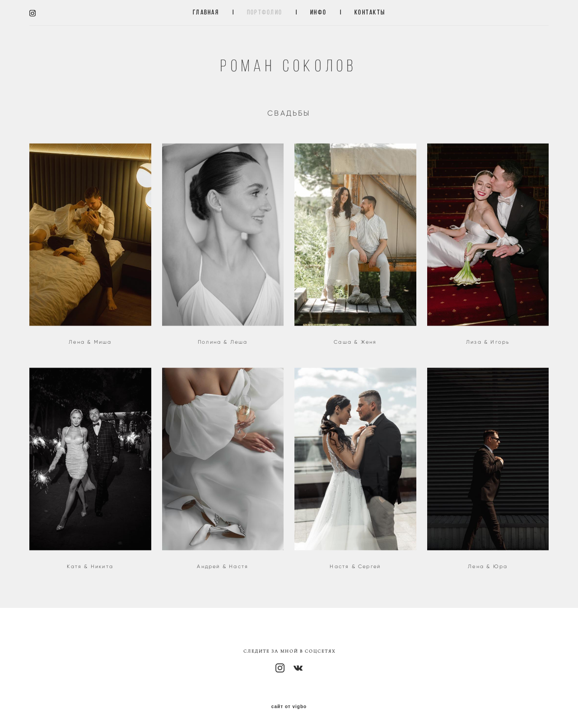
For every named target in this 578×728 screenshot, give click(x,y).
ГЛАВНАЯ (206, 12)
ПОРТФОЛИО (265, 12)
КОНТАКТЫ (370, 12)
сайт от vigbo (289, 707)
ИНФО (318, 12)
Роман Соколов (289, 66)
